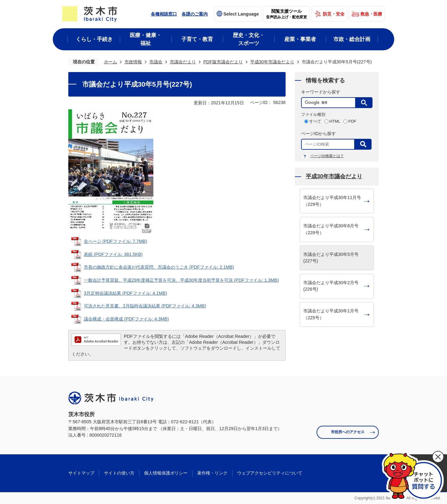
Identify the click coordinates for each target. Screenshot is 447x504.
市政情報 (133, 62)
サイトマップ (81, 473)
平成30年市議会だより (272, 62)
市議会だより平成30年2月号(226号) (331, 286)
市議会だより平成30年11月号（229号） (332, 201)
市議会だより (183, 62)
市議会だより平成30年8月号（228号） (331, 229)
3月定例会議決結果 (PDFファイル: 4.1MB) (125, 293)
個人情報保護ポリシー (166, 473)
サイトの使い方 (119, 473)
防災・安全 (334, 14)
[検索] (330, 103)
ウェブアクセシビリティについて (270, 473)
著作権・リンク (212, 473)
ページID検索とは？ (327, 156)
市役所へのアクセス (348, 432)
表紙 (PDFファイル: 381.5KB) (113, 254)
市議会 (156, 62)
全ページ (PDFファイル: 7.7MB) (115, 241)
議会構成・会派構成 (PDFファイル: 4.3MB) (126, 319)
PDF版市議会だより (223, 62)
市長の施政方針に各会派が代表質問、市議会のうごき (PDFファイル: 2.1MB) (159, 267)
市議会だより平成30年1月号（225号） (331, 314)
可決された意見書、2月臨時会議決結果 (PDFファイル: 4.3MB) (145, 306)
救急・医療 (371, 14)
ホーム (111, 62)
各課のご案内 (195, 14)
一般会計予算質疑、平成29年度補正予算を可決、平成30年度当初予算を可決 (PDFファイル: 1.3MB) (181, 280)
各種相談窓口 (164, 14)
